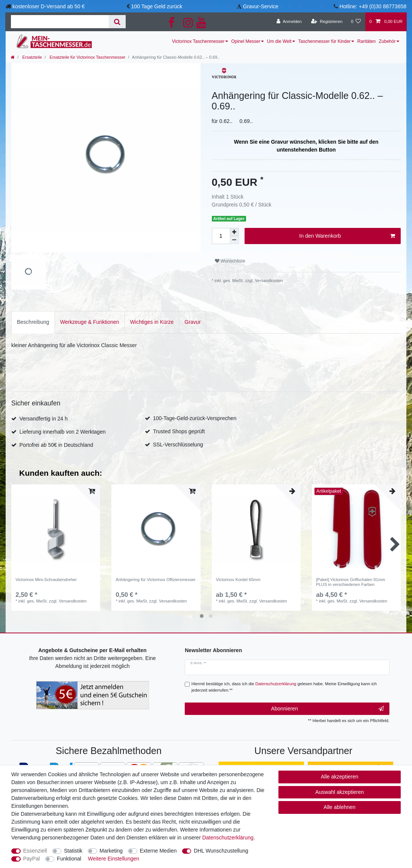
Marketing (111, 851)
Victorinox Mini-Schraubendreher (46, 574)
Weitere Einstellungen (114, 859)
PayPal (32, 859)
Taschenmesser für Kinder (324, 41)
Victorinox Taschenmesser (198, 41)
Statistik (73, 851)
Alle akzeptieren (340, 777)
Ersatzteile (31, 57)
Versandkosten (268, 281)
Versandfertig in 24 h (43, 413)
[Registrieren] (327, 22)
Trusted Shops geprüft (179, 425)
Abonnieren (327, 697)
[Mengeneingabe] (221, 236)
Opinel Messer (246, 41)
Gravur (193, 316)
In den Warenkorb (347, 236)
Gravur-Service (261, 6)
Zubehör (387, 41)
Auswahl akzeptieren (340, 792)
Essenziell (35, 851)
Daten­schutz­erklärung (228, 838)
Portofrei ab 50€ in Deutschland (56, 439)
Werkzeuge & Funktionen (90, 316)
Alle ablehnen (340, 807)
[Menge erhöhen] (234, 232)
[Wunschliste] (356, 22)
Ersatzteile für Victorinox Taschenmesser (87, 57)
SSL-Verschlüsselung (178, 439)
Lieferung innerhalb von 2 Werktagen (62, 426)
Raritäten (367, 41)
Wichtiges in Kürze (152, 316)
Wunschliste (230, 261)
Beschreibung (33, 316)
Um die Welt (279, 41)
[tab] (33, 316)
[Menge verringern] (234, 240)
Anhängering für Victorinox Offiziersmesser (155, 574)
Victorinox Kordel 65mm (238, 574)
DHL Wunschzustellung (221, 851)
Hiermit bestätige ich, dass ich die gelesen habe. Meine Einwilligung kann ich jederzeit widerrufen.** (284, 675)
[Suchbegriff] (60, 22)
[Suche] (117, 22)
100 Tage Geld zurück (157, 6)
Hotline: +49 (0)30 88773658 (373, 6)
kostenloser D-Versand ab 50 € (49, 6)
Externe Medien (158, 851)
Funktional (69, 859)
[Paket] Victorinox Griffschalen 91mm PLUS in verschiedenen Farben (351, 576)
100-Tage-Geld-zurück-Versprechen (195, 412)
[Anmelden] (289, 22)
